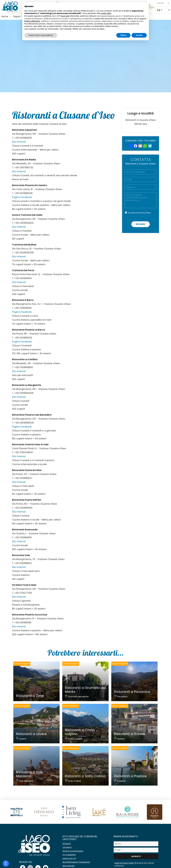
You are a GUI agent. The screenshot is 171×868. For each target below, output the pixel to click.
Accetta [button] (139, 35)
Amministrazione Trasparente (76, 862)
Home (5, 16)
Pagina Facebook (22, 197)
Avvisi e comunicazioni (73, 851)
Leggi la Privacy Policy (124, 863)
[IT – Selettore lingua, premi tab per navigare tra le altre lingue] (163, 10)
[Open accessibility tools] (6, 864)
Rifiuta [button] (123, 35)
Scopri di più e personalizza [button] (41, 35)
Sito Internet (19, 142)
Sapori (17, 16)
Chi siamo (67, 847)
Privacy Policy (145, 213)
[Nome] (136, 844)
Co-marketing (69, 855)
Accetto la (140, 213)
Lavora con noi (69, 858)
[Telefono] (141, 187)
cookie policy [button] (106, 13)
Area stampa (68, 866)
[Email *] (136, 850)
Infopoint (67, 844)
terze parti (65, 16)
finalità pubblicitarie (32, 21)
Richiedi (141, 224)
